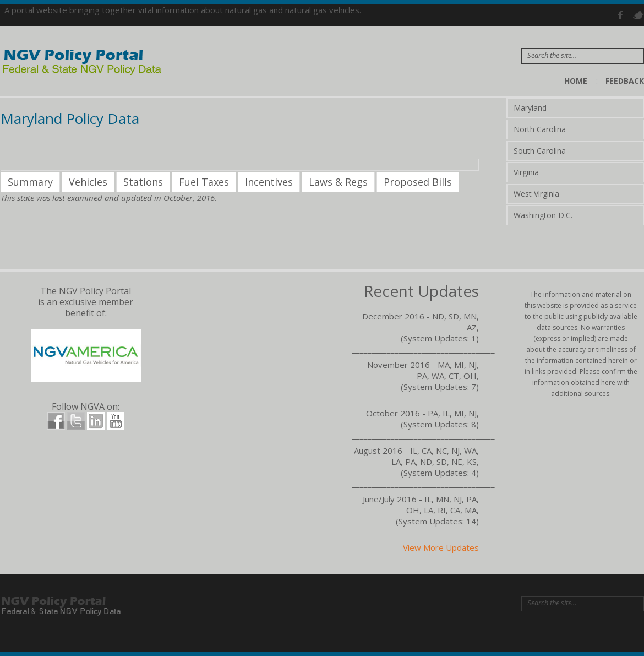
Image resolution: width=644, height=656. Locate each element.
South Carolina (540, 151)
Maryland (530, 108)
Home (576, 81)
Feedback (625, 81)
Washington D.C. (543, 215)
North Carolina (540, 129)
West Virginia (536, 194)
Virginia (526, 172)
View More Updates (441, 547)
